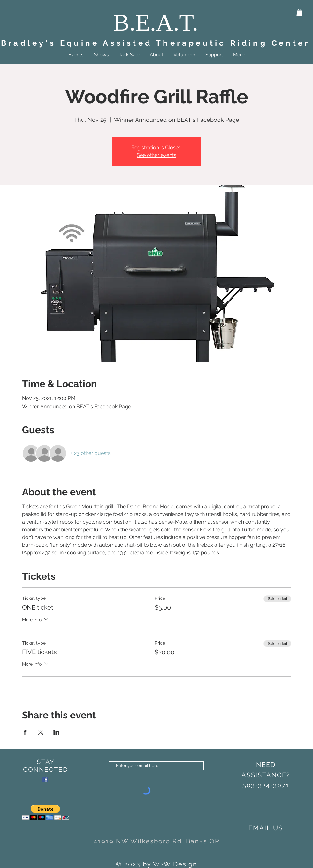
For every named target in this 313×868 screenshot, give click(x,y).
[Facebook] (45, 779)
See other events (156, 155)
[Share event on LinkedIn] (56, 732)
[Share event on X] (41, 732)
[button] (299, 12)
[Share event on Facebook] (25, 732)
